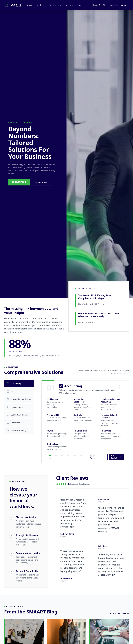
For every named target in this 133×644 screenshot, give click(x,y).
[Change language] (104, 5)
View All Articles (119, 615)
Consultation (19, 182)
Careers (82, 5)
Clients (96, 5)
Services (41, 5)
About (69, 5)
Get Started (116, 457)
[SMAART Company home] (13, 5)
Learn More (41, 182)
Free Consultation (118, 5)
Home (30, 5)
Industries (56, 5)
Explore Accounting (98, 457)
